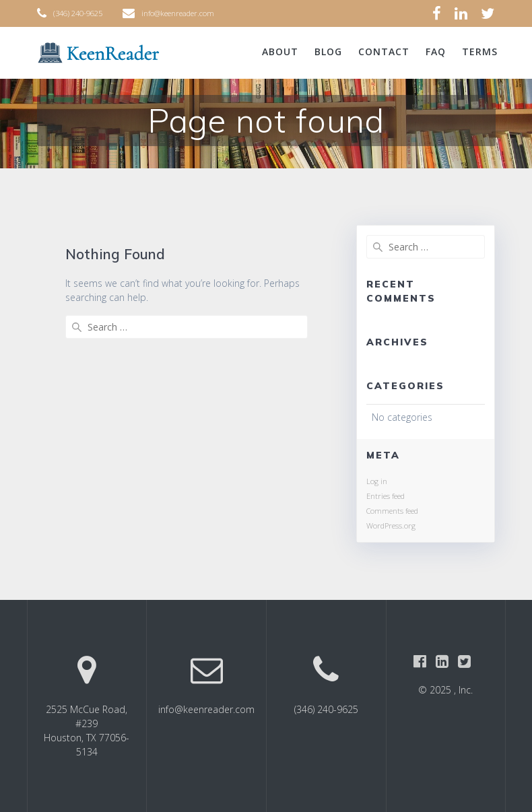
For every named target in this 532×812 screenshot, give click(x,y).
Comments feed (392, 511)
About (280, 52)
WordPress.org (391, 526)
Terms (480, 52)
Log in (377, 481)
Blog (328, 52)
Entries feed (386, 496)
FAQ (436, 52)
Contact (384, 52)
